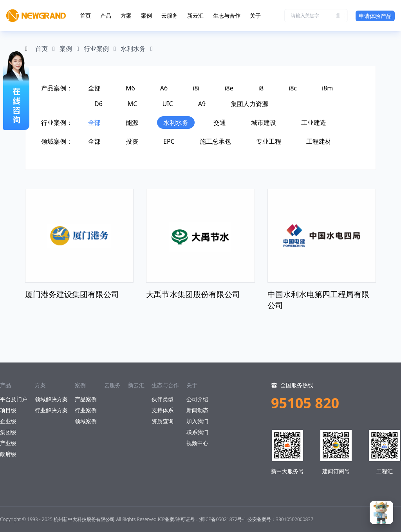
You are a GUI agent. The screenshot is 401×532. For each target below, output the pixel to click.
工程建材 (319, 141)
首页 (85, 15)
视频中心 (197, 443)
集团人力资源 (249, 104)
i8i (196, 88)
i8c (293, 88)
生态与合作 (227, 15)
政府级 (8, 454)
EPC (169, 141)
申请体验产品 (375, 16)
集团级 (8, 432)
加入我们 (197, 421)
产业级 (8, 443)
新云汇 (195, 15)
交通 (220, 123)
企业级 (8, 421)
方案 (126, 15)
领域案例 (86, 421)
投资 (132, 141)
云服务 (170, 15)
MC (133, 104)
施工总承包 (215, 141)
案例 (146, 15)
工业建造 (314, 123)
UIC (167, 104)
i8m (327, 88)
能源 (132, 123)
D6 (98, 104)
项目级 (8, 410)
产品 (106, 15)
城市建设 (264, 123)
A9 (202, 104)
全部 (94, 88)
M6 (130, 88)
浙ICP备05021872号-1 (223, 519)
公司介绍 (197, 399)
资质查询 (163, 421)
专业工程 (269, 141)
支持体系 (163, 410)
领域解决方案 (51, 399)
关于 (255, 15)
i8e (229, 88)
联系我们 (197, 432)
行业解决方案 (51, 410)
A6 (164, 88)
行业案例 (96, 49)
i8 (261, 88)
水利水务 (133, 49)
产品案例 (86, 399)
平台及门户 (14, 399)
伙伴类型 (163, 399)
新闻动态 (197, 410)
